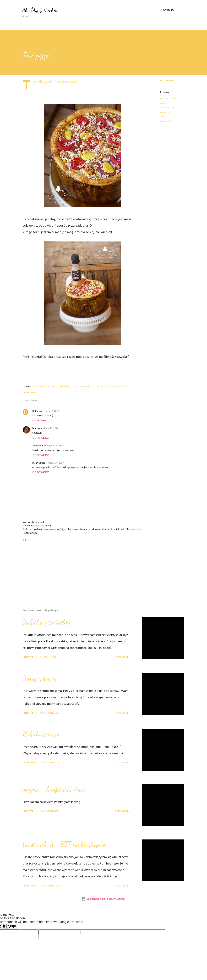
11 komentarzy (50, 763)
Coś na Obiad (144, 21)
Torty (163, 116)
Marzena (37, 428)
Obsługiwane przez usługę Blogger (104, 899)
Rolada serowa (41, 734)
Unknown (37, 411)
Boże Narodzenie (102, 21)
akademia (38, 445)
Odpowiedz (41, 420)
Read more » (123, 657)
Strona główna (29, 21)
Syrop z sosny (40, 678)
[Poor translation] (12, 927)
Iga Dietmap (39, 463)
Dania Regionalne (77, 21)
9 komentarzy (49, 657)
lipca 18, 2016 (52, 411)
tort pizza (165, 112)
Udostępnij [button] (167, 80)
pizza (163, 103)
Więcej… (163, 21)
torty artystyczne (169, 121)
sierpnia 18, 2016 (54, 445)
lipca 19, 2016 (51, 428)
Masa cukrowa (167, 98)
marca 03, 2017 (56, 463)
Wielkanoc (124, 21)
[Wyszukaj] (169, 10)
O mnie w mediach (52, 21)
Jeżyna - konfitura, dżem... (57, 789)
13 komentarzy (50, 811)
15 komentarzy (50, 713)
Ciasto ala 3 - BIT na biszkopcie (64, 844)
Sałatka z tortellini (47, 622)
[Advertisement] (77, 568)
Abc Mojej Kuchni (40, 10)
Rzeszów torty (167, 107)
